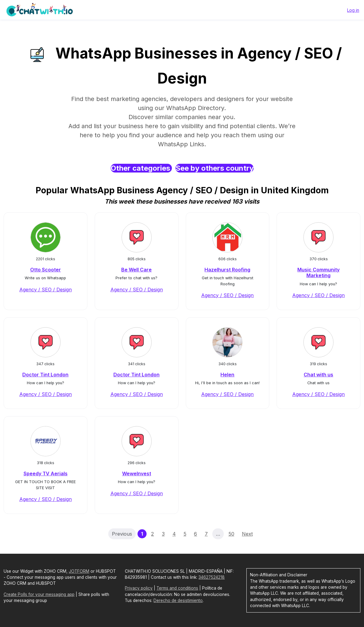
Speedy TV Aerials (46, 473)
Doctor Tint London (45, 375)
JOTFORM (79, 571)
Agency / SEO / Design (46, 290)
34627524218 (212, 577)
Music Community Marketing (318, 272)
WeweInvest (137, 473)
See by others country (215, 168)
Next (247, 534)
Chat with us (318, 375)
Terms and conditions (177, 588)
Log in (353, 10)
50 (231, 534)
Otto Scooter (46, 270)
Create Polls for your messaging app (39, 594)
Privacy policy (139, 588)
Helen (227, 375)
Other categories (141, 168)
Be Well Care (136, 270)
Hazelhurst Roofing (227, 270)
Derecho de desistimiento (178, 600)
